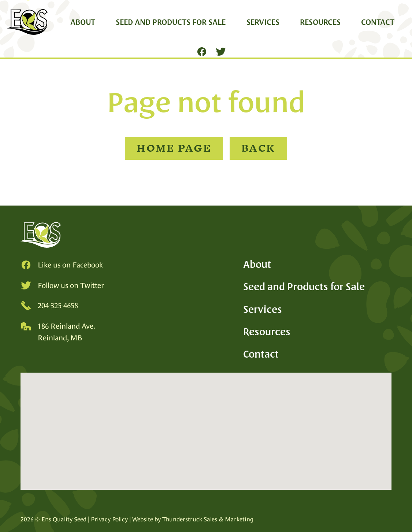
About (83, 22)
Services (263, 22)
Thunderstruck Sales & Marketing (208, 519)
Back (258, 148)
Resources (320, 22)
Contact (378, 22)
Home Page (174, 148)
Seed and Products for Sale (171, 22)
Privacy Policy (109, 519)
